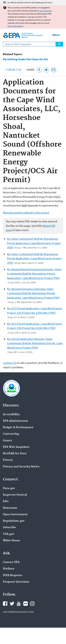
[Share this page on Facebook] (39, 70)
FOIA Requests (13, 575)
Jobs (6, 501)
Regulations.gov (14, 521)
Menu (56, 35)
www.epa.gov (46, 11)
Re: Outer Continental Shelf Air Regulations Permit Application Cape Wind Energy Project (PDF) (34, 243)
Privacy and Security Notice (21, 467)
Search (59, 44)
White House (11, 541)
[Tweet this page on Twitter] (46, 70)
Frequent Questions (16, 582)
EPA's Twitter (12, 604)
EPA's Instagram (32, 604)
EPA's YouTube (19, 604)
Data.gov (9, 488)
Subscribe (9, 527)
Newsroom (10, 508)
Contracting (11, 434)
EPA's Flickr (26, 604)
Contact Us (14, 70)
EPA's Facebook (5, 604)
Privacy (8, 460)
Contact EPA (11, 562)
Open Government (15, 514)
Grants (7, 441)
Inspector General (15, 495)
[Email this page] (54, 70)
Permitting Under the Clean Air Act (25, 59)
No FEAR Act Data (15, 454)
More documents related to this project (26, 213)
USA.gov (8, 534)
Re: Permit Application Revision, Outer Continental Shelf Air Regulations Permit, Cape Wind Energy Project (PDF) (35, 343)
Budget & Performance (18, 427)
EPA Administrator (16, 421)
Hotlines (9, 569)
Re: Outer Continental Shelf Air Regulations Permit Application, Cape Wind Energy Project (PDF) (34, 258)
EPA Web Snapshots (16, 447)
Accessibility (11, 414)
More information (15, 26)
